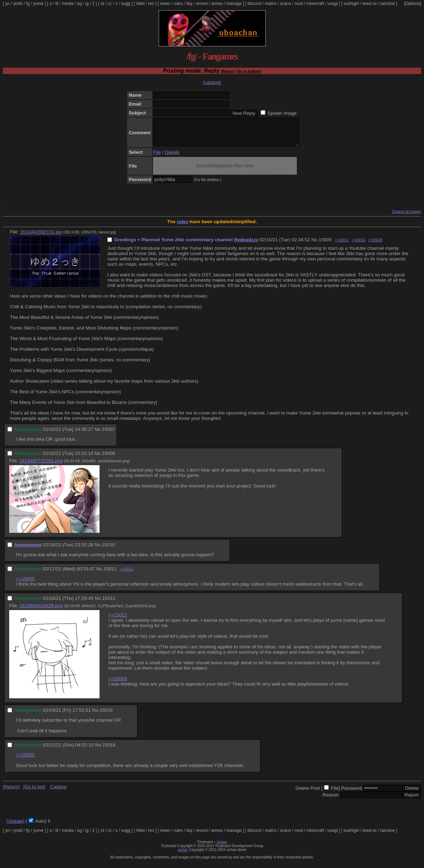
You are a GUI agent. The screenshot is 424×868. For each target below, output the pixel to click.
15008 (109, 459)
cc (110, 4)
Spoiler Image (282, 113)
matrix (270, 4)
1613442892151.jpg (41, 237)
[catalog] (212, 82)
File (157, 157)
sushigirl (351, 4)
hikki (140, 4)
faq (189, 4)
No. (315, 245)
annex (217, 4)
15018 (109, 750)
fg (28, 4)
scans (285, 4)
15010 (109, 550)
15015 (106, 715)
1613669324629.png (41, 611)
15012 (109, 604)
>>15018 (375, 245)
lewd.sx (370, 4)
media (68, 4)
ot (102, 4)
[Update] (15, 826)
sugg (126, 4)
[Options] (413, 4)
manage (234, 4)
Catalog (58, 792)
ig (87, 4)
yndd (18, 4)
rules (178, 4)
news (165, 4)
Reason (330, 800)
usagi (332, 4)
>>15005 (25, 584)
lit (57, 4)
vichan (222, 847)
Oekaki (172, 157)
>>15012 (358, 245)
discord (255, 4)
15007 (109, 435)
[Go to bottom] (248, 71)
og (80, 4)
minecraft (315, 4)
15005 (325, 245)
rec (151, 4)
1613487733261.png (41, 466)
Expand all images (407, 217)
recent (202, 4)
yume (38, 4)
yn (8, 4)
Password (352, 793)
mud (299, 4)
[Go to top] (34, 792)
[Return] (228, 71)
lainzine (388, 4)
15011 (110, 574)
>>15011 (342, 245)
